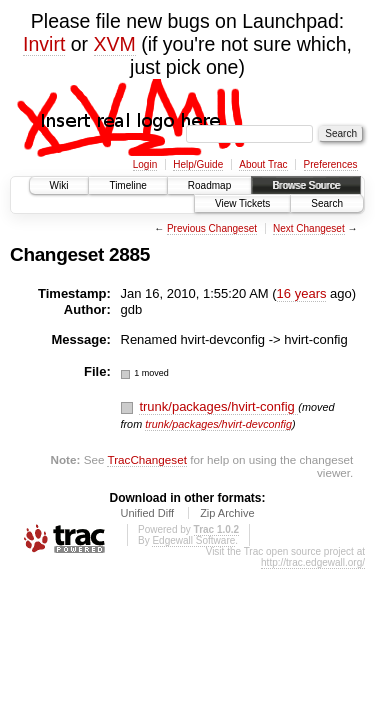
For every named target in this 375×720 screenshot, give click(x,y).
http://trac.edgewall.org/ (313, 562)
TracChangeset (146, 459)
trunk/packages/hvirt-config (218, 406)
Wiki (59, 185)
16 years (302, 293)
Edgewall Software (193, 540)
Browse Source (306, 185)
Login (145, 164)
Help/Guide (198, 164)
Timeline (127, 185)
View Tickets (242, 203)
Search (327, 203)
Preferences (331, 164)
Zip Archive (227, 513)
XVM (115, 44)
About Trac (263, 164)
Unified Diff (147, 513)
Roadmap (209, 185)
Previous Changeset (212, 228)
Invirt (44, 44)
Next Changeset (309, 228)
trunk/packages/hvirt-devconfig (218, 424)
